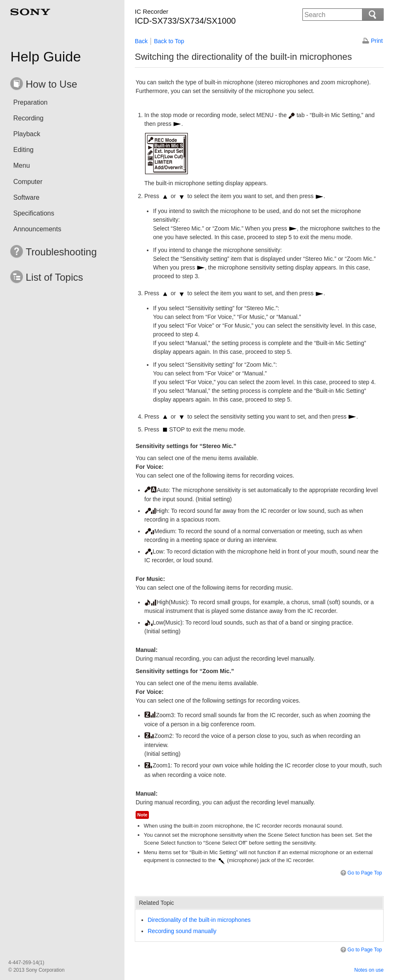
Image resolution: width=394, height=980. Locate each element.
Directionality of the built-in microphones (199, 920)
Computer (28, 182)
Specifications (34, 213)
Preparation (30, 102)
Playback (27, 134)
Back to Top (169, 41)
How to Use (51, 84)
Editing (23, 150)
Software (26, 197)
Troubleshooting (61, 252)
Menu (22, 165)
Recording (28, 118)
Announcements (37, 229)
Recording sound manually (182, 931)
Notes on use (369, 970)
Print (377, 41)
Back (141, 41)
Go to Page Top (361, 873)
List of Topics (54, 277)
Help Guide (46, 56)
